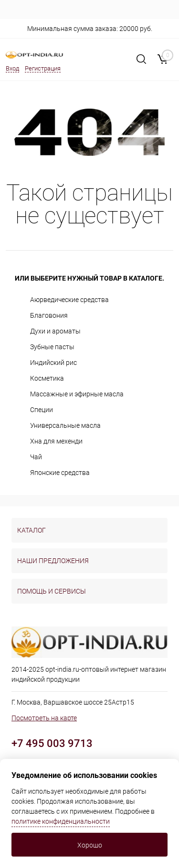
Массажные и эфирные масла (77, 394)
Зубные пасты (52, 347)
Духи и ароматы (55, 331)
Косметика (47, 378)
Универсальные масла (65, 425)
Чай (36, 457)
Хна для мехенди (56, 441)
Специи (42, 410)
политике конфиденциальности (61, 821)
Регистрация (43, 68)
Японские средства (60, 473)
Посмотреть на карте (44, 718)
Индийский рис (53, 363)
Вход (12, 68)
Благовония (49, 315)
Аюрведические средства (69, 300)
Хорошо (90, 845)
